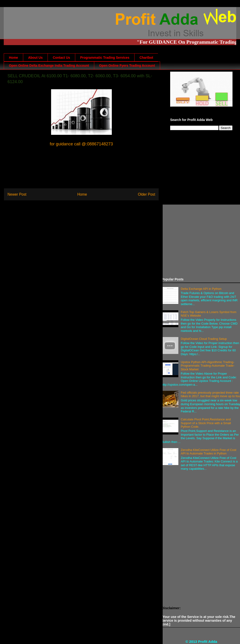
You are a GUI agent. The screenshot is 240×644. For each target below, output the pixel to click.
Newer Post (17, 194)
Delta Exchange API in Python (201, 289)
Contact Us (61, 58)
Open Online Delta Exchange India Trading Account (49, 66)
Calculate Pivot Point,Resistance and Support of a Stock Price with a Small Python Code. (206, 423)
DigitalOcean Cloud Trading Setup (204, 339)
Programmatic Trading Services (105, 58)
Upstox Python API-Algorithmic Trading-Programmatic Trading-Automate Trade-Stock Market (208, 366)
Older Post (146, 194)
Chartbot (146, 58)
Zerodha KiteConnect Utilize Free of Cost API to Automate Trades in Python (208, 452)
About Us (35, 58)
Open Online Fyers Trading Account (127, 66)
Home (13, 58)
